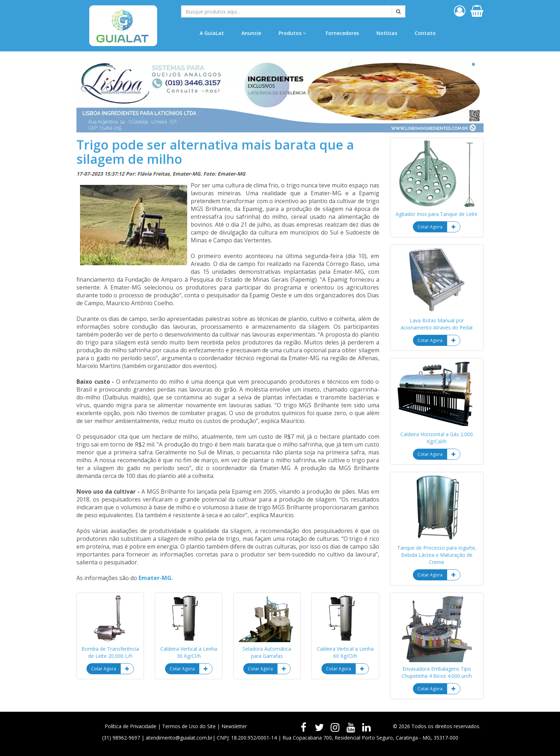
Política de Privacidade (131, 726)
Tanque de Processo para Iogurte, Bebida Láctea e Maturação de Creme (437, 555)
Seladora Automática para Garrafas (267, 652)
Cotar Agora (104, 669)
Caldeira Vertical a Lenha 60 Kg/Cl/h (345, 652)
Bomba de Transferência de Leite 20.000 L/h (110, 652)
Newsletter (234, 726)
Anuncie (251, 33)
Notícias (387, 33)
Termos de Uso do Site (189, 726)
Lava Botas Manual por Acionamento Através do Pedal (437, 324)
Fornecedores (342, 33)
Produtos (292, 33)
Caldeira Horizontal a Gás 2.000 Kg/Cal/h (437, 438)
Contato (425, 33)
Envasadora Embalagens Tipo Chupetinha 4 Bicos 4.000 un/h (437, 672)
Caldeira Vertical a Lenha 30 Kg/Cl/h (189, 652)
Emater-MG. (156, 578)
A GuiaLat (212, 33)
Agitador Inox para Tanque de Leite (437, 214)
